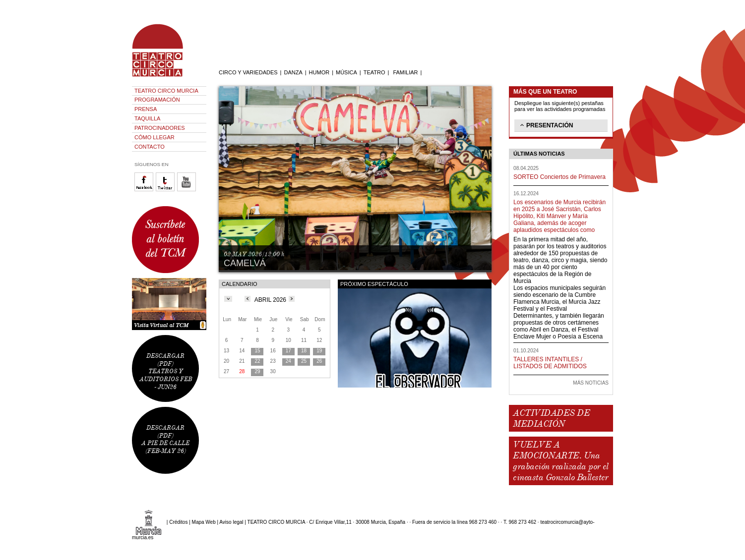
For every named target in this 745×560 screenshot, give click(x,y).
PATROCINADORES (160, 128)
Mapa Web (204, 522)
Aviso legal (231, 522)
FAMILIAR (405, 72)
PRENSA (146, 109)
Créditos (178, 522)
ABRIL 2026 (270, 300)
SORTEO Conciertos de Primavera (559, 177)
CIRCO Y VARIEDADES (248, 72)
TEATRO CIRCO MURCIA (166, 91)
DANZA (293, 72)
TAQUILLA (147, 118)
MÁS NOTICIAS (591, 383)
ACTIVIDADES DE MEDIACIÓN (551, 418)
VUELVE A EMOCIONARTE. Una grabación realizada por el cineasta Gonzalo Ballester (560, 461)
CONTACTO (150, 147)
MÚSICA (346, 72)
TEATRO (374, 72)
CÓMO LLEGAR (155, 137)
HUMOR (319, 72)
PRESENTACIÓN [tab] (546, 125)
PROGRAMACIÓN (157, 100)
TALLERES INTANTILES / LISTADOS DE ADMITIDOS (550, 363)
